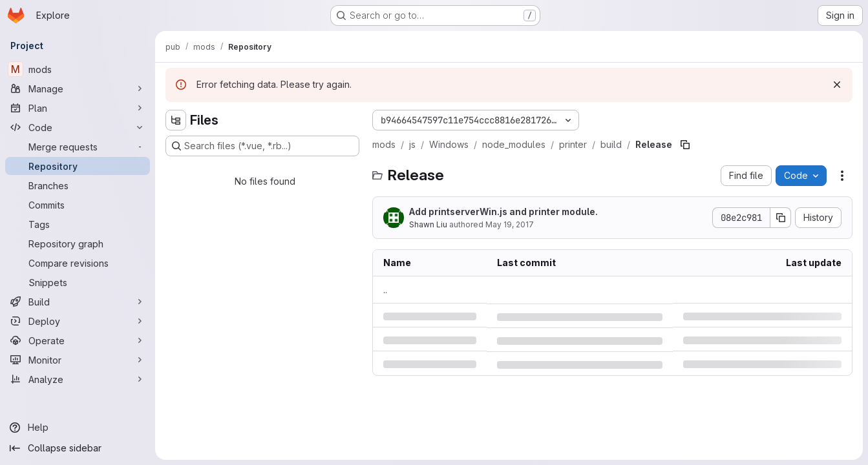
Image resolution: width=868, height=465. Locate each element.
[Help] (78, 428)
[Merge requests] (78, 147)
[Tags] (78, 224)
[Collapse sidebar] (78, 448)
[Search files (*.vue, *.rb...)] (262, 146)
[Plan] (78, 108)
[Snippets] (78, 282)
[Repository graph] (78, 243)
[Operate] (78, 340)
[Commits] (78, 205)
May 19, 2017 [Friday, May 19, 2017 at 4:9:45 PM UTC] (510, 224)
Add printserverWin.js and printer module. (503, 212)
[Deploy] (78, 321)
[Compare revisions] (78, 263)
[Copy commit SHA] (781, 218)
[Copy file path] (685, 145)
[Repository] (78, 166)
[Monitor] (78, 360)
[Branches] (78, 185)
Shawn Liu (428, 224)
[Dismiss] (837, 85)
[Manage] (78, 88)
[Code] (78, 127)
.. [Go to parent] (385, 290)
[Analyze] (78, 379)
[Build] (78, 302)
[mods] (78, 69)
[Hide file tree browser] (176, 120)
